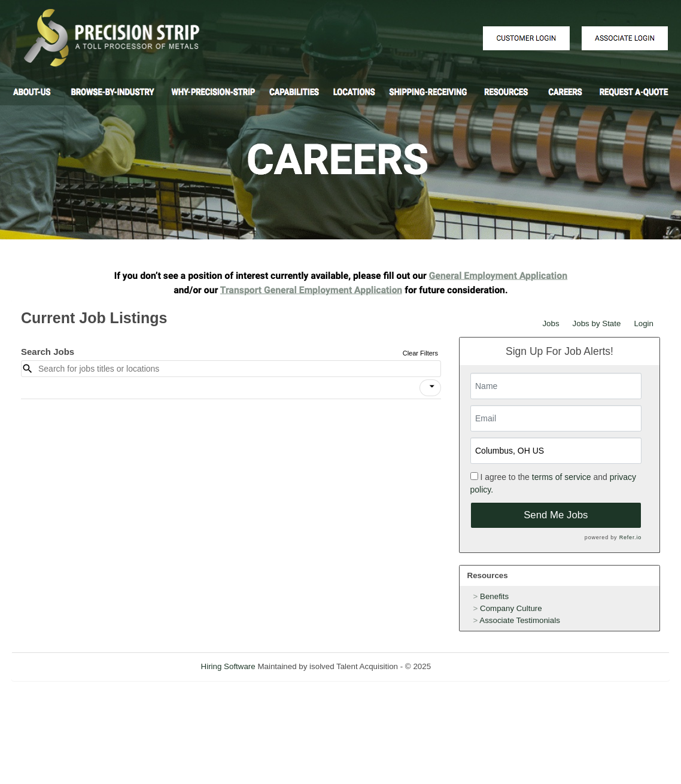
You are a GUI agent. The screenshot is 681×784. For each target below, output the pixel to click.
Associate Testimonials (520, 620)
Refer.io (630, 537)
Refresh (466, 666)
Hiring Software (228, 666)
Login (644, 323)
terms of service (562, 477)
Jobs (551, 323)
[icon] (432, 387)
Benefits (494, 596)
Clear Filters (420, 353)
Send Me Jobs (556, 515)
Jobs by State (597, 323)
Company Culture (511, 608)
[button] (430, 388)
